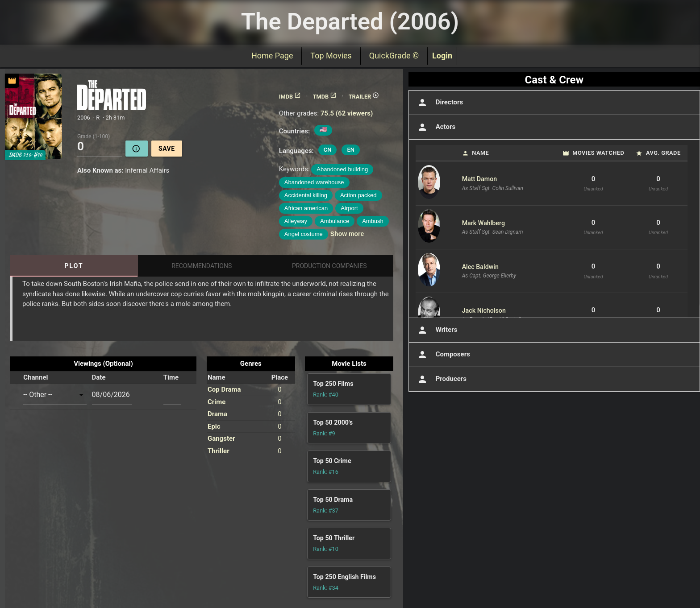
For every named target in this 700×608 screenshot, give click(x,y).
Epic (214, 426)
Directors (440, 103)
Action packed (358, 195)
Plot (74, 266)
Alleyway (296, 221)
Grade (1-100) (94, 136)
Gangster (221, 438)
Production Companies (329, 266)
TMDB (325, 97)
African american (306, 208)
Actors (435, 127)
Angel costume (304, 234)
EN (351, 150)
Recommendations (202, 266)
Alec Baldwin (480, 267)
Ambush (373, 221)
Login (442, 56)
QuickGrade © (394, 56)
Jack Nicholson (484, 310)
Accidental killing (306, 195)
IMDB (290, 97)
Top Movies (331, 56)
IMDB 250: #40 (25, 155)
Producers (441, 379)
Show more (347, 234)
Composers (443, 355)
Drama (217, 414)
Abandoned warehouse (314, 182)
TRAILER (364, 97)
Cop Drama (224, 389)
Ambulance (335, 221)
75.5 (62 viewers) (347, 113)
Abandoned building (342, 169)
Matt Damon (480, 179)
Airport (349, 208)
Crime (217, 402)
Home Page (272, 56)
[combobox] (55, 395)
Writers (437, 330)
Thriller (219, 451)
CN (328, 150)
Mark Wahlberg (483, 223)
